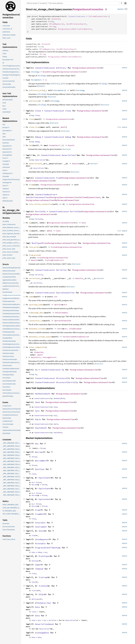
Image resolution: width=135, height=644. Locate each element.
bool (84, 223)
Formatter (54, 145)
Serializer (38, 283)
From (58, 178)
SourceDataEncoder (9, 384)
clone (32, 119)
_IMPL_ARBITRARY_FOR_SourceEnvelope (12, 486)
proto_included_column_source (12, 231)
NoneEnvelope (7, 292)
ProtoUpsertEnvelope (10, 372)
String (53, 26)
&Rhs (49, 231)
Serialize (5, 78)
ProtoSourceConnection (10, 350)
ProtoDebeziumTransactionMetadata (12, 317)
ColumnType (74, 329)
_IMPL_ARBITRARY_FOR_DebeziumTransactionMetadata (12, 455)
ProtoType (44, 556)
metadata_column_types (40, 337)
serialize (34, 278)
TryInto (43, 586)
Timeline (5, 427)
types (58, 9)
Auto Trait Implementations (10, 95)
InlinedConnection (97, 16)
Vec (68, 24)
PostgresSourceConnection (11, 16)
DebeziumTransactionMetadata (12, 274)
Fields (5, 22)
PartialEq (40, 211)
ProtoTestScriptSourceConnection (12, 363)
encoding (6, 221)
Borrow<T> (6, 128)
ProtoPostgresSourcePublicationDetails (12, 347)
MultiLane (36, 599)
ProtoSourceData (8, 353)
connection (6, 26)
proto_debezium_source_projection (12, 228)
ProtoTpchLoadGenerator (11, 369)
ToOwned (6, 189)
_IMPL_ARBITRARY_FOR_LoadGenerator (12, 471)
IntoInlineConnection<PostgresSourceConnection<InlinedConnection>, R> (12, 69)
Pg (53, 21)
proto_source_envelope (10, 252)
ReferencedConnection (66, 200)
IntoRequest (42, 539)
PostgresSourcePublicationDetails (12, 298)
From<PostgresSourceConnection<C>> (12, 66)
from (31, 185)
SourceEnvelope (8, 424)
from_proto (34, 255)
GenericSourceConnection (11, 412)
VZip (41, 594)
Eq (3, 63)
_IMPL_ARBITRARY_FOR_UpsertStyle (12, 495)
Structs (6, 264)
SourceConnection (9, 81)
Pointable (6, 176)
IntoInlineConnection (37, 197)
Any (4, 125)
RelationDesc (62, 313)
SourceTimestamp (9, 530)
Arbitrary (5, 51)
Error (94, 164)
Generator (6, 524)
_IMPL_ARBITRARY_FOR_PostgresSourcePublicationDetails (12, 483)
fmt (31, 145)
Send (4, 103)
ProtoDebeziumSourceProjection (12, 314)
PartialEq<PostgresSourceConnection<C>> (12, 72)
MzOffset (6, 289)
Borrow (39, 452)
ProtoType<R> (7, 183)
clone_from (34, 127)
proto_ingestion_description (12, 234)
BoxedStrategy (50, 72)
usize (62, 24)
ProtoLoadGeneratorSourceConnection (12, 335)
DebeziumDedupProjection (11, 268)
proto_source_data (9, 249)
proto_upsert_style (9, 258)
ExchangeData (7, 155)
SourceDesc (6, 387)
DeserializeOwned (9, 140)
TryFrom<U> (6, 192)
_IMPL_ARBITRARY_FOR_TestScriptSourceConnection (12, 489)
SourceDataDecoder (9, 381)
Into (41, 531)
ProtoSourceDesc (8, 356)
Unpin (4, 109)
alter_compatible (37, 347)
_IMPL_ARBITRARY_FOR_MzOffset (12, 477)
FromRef (39, 514)
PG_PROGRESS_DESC (9, 511)
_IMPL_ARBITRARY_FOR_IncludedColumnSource (12, 464)
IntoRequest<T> (8, 173)
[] (126, 9)
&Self (63, 127)
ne (30, 231)
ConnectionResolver (46, 195)
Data (4, 134)
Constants (7, 440)
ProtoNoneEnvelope (9, 341)
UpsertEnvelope (8, 396)
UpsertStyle (6, 433)
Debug (5, 57)
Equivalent (44, 478)
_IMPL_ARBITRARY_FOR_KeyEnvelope (12, 468)
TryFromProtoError (54, 260)
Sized (43, 448)
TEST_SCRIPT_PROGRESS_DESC (12, 514)
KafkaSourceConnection (11, 283)
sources (67, 9)
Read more (52, 97)
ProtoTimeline (7, 366)
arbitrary (34, 101)
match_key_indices (9, 539)
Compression (7, 406)
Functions (7, 536)
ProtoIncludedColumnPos (11, 320)
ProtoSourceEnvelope (10, 359)
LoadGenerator (8, 421)
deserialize (35, 164)
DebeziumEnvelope (9, 271)
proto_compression (9, 224)
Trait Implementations (10, 46)
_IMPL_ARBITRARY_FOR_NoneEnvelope (12, 480)
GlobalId (56, 19)
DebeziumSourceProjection (12, 409)
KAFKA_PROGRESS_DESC (11, 505)
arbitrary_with (36, 90)
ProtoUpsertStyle (8, 375)
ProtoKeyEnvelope (9, 332)
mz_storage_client (44, 9)
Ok (89, 278)
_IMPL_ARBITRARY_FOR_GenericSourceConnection (12, 458)
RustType (36, 243)
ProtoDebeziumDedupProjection (12, 308)
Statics (6, 501)
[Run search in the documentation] (73, 3)
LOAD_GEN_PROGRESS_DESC (12, 508)
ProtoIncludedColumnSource (12, 323)
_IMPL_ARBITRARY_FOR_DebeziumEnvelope (12, 449)
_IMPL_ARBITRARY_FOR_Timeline (12, 492)
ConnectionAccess (77, 16)
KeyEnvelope (7, 418)
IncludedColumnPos (9, 277)
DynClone (6, 143)
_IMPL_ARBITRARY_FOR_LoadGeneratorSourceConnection (12, 474)
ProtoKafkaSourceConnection (12, 329)
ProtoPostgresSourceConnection (12, 344)
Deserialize (68, 155)
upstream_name (36, 305)
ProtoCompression (9, 301)
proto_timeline (7, 255)
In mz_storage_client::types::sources (12, 210)
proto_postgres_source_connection (12, 243)
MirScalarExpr (77, 24)
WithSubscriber (8, 201)
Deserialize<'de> (8, 60)
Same (37, 565)
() (46, 80)
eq (30, 223)
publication (6, 32)
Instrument (6, 167)
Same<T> (6, 186)
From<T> (5, 158)
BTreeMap (54, 24)
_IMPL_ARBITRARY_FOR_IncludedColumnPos (12, 461)
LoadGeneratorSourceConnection (12, 286)
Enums (5, 402)
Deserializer (38, 168)
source (120, 9)
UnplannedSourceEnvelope (12, 430)
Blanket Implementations (10, 120)
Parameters (36, 80)
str (56, 297)
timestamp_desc (36, 313)
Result (71, 145)
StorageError (49, 357)
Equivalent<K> (7, 146)
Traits (5, 520)
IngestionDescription (9, 280)
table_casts (6, 38)
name (31, 297)
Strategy (35, 72)
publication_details (9, 35)
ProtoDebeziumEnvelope (11, 311)
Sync (4, 106)
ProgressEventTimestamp (11, 180)
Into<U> (5, 170)
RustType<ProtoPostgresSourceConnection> (12, 75)
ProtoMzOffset (7, 338)
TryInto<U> (6, 195)
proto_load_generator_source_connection (12, 240)
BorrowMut (40, 461)
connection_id (7, 29)
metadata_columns (37, 329)
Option (57, 305)
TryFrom (43, 577)
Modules (6, 218)
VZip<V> (5, 198)
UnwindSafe (7, 112)
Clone (4, 54)
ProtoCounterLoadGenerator (12, 304)
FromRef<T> (6, 161)
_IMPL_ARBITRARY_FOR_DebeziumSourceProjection (12, 452)
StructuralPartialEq (9, 87)
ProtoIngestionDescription (11, 326)
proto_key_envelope (9, 237)
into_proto (34, 247)
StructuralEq (7, 84)
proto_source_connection (11, 246)
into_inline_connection (41, 204)
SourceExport (7, 390)
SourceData (6, 378)
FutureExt (6, 164)
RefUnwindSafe (8, 100)
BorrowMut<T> (7, 131)
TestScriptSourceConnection (12, 393)
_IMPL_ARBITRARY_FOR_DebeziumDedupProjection (12, 446)
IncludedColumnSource (10, 415)
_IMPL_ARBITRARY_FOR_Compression (12, 443)
